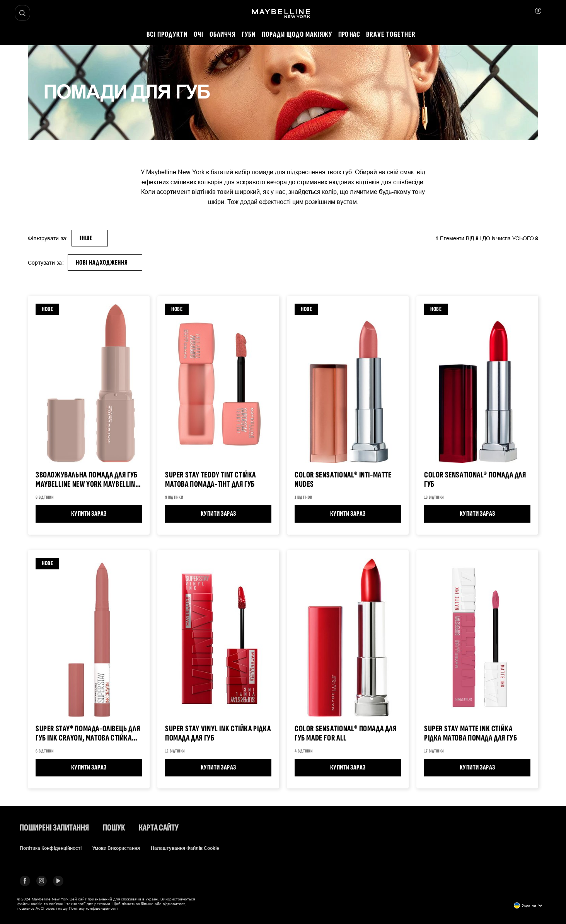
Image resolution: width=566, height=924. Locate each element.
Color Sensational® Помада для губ (475, 480)
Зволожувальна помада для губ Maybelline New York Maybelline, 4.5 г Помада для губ (88, 480)
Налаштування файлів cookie (185, 848)
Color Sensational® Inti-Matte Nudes (343, 480)
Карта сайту (159, 828)
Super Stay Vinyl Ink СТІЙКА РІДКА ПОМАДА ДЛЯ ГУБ (218, 734)
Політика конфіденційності (51, 848)
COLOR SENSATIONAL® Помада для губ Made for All (346, 734)
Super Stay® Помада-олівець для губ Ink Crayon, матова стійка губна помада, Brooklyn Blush (88, 734)
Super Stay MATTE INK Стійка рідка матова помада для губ (471, 734)
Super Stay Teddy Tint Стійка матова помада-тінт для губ (211, 480)
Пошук (114, 828)
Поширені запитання (54, 828)
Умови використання (116, 848)
